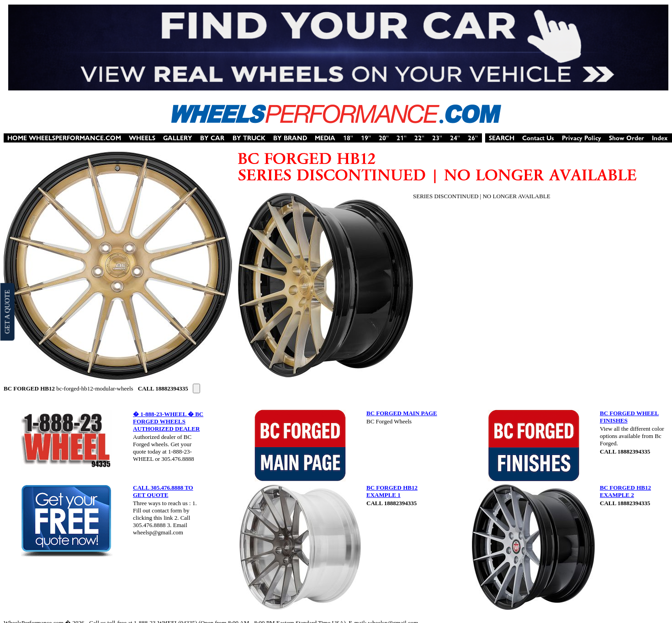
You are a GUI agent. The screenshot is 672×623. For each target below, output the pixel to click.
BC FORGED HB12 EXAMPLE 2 (625, 491)
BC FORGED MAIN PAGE (402, 413)
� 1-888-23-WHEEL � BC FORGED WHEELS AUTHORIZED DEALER (168, 421)
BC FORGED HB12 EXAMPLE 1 (392, 491)
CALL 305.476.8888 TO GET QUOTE (163, 491)
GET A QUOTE (7, 311)
